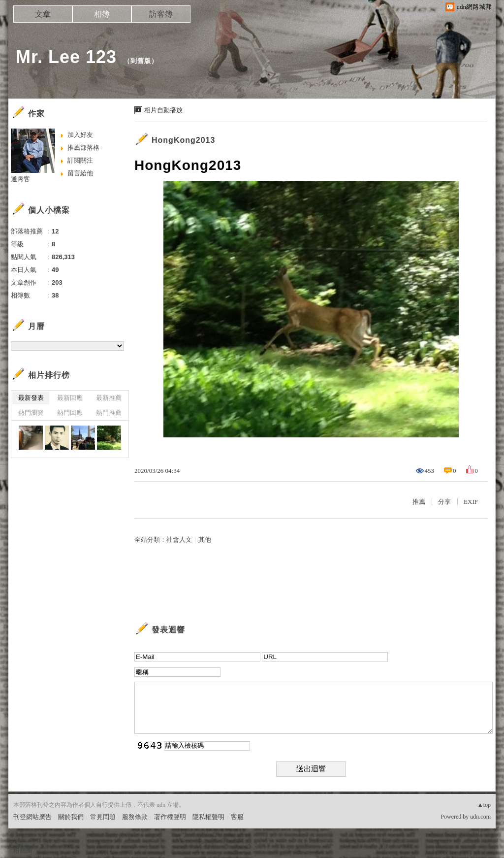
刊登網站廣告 (32, 817)
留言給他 (80, 173)
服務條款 (135, 817)
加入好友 (80, 135)
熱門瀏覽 (31, 412)
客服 (237, 817)
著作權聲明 (170, 817)
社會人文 (179, 540)
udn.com (480, 817)
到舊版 (141, 61)
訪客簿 (161, 14)
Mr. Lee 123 (66, 57)
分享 (444, 502)
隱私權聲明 (208, 817)
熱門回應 (70, 412)
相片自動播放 (163, 110)
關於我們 (71, 817)
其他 (205, 540)
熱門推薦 (109, 412)
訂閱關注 (80, 160)
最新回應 (70, 398)
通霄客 (20, 179)
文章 (43, 14)
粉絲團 (23, 850)
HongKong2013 (183, 140)
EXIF (471, 502)
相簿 (102, 14)
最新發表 (31, 398)
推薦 (419, 502)
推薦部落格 (83, 148)
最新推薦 (109, 398)
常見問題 (103, 817)
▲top (484, 805)
